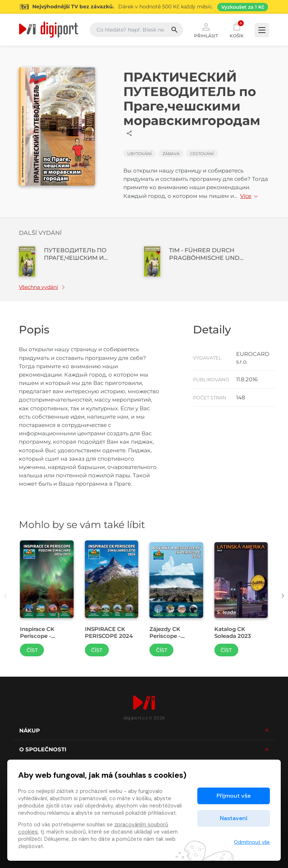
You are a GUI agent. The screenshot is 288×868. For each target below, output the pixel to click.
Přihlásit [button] (206, 30)
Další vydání (40, 233)
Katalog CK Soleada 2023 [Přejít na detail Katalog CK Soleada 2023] (233, 632)
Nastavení (234, 818)
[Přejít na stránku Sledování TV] (144, 7)
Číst (32, 650)
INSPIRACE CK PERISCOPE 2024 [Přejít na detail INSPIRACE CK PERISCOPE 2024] (109, 632)
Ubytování (139, 154)
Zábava (171, 154)
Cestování (202, 154)
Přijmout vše (234, 796)
